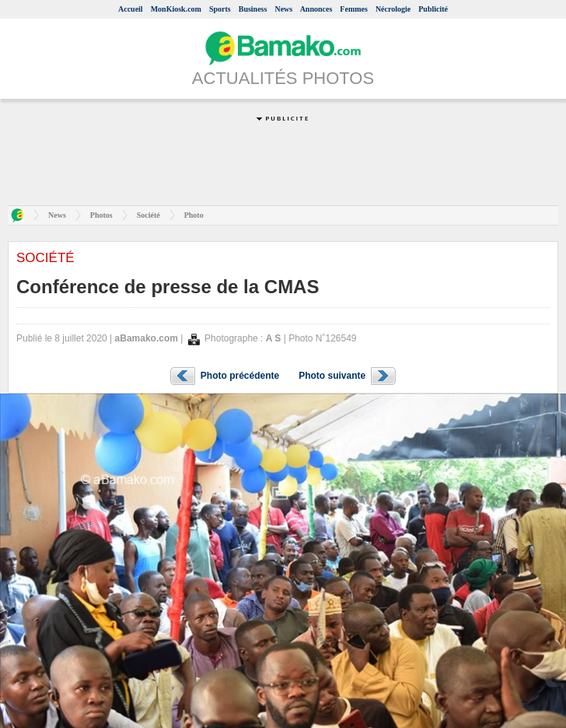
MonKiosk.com (176, 9)
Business (253, 9)
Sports (220, 9)
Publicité (433, 9)
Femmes (354, 9)
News (283, 9)
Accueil (131, 9)
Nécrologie (393, 9)
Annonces (316, 9)
